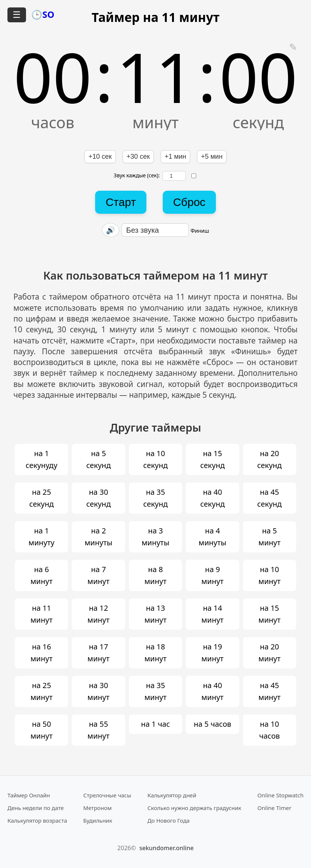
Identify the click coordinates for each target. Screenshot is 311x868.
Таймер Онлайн (29, 795)
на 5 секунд (98, 459)
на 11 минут (42, 614)
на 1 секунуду (41, 459)
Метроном (97, 808)
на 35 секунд (156, 498)
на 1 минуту (42, 537)
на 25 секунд (42, 498)
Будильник (98, 820)
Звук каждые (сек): (150, 176)
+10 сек (100, 157)
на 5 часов (212, 724)
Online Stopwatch (281, 795)
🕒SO (43, 14)
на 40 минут (213, 691)
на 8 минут (156, 575)
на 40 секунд (213, 498)
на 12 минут (98, 614)
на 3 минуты (155, 537)
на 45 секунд (269, 498)
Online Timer (274, 808)
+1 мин (175, 157)
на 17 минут (98, 653)
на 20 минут (270, 653)
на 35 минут (156, 691)
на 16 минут (42, 653)
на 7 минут (98, 575)
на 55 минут (98, 730)
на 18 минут (156, 653)
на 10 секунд (156, 459)
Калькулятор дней (172, 795)
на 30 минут (98, 691)
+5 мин (212, 157)
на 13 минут (156, 614)
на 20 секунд (269, 459)
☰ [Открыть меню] (17, 15)
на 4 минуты (213, 537)
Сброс (189, 202)
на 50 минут (42, 730)
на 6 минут (42, 575)
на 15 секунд (213, 459)
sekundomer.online (166, 848)
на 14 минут (213, 614)
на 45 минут (270, 691)
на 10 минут (270, 575)
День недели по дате (36, 808)
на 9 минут (213, 575)
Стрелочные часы (107, 795)
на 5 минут (270, 537)
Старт (121, 202)
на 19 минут (213, 653)
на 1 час (155, 724)
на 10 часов (269, 730)
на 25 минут (42, 691)
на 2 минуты (99, 537)
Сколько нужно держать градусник (195, 808)
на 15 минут (270, 614)
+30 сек (138, 157)
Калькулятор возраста (37, 820)
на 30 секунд (98, 498)
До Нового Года (169, 820)
